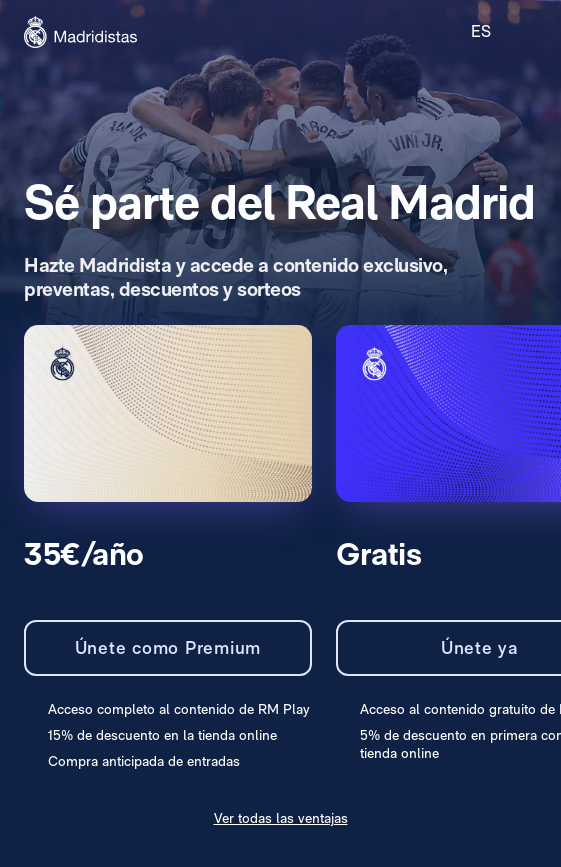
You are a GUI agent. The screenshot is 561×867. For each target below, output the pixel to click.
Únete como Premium (168, 647)
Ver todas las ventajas (281, 818)
